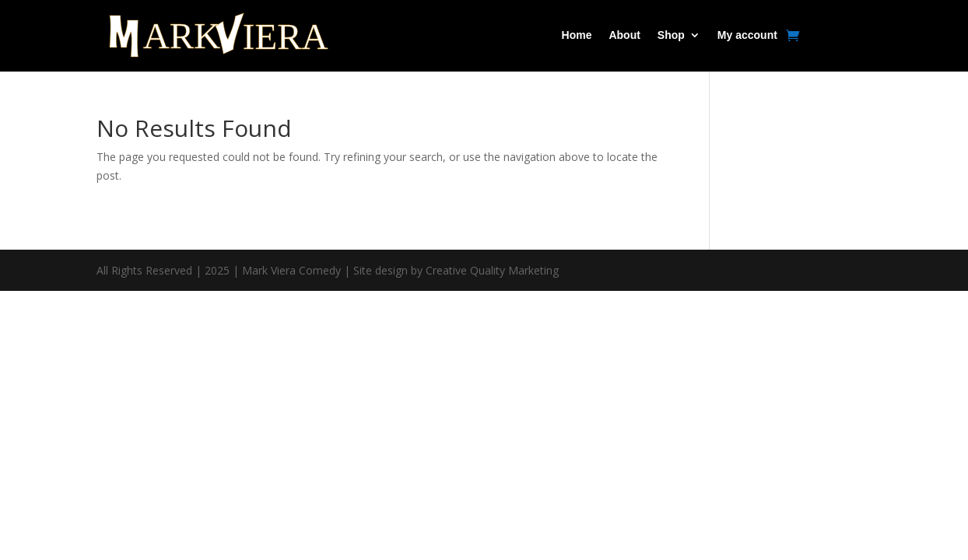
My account (747, 35)
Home (577, 35)
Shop (671, 35)
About (624, 35)
